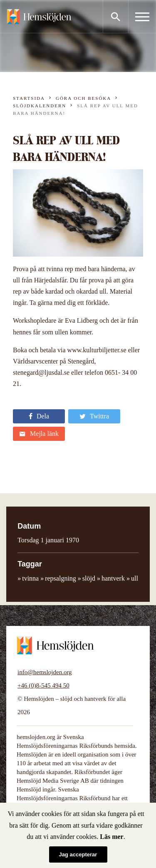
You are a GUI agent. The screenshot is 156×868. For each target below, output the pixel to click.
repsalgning (61, 578)
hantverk (113, 578)
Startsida (29, 98)
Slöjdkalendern (40, 106)
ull (135, 578)
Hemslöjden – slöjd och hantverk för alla (39, 17)
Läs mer (111, 837)
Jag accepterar (78, 854)
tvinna (30, 578)
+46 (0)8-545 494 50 (43, 685)
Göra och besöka (83, 98)
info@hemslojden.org (45, 672)
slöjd (89, 578)
